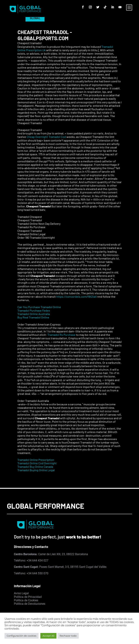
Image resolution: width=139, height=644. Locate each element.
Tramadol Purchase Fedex (34, 310)
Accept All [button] (48, 636)
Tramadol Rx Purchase (61, 335)
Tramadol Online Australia (34, 314)
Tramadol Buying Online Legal (36, 470)
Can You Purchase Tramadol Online (39, 307)
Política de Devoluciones (30, 604)
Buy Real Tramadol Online (33, 317)
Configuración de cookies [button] (22, 636)
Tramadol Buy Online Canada (35, 467)
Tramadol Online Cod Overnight (37, 463)
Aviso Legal (21, 593)
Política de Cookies (26, 600)
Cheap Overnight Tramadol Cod (46, 137)
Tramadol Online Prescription (36, 460)
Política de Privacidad (28, 597)
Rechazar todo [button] (68, 636)
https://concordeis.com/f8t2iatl (77, 296)
